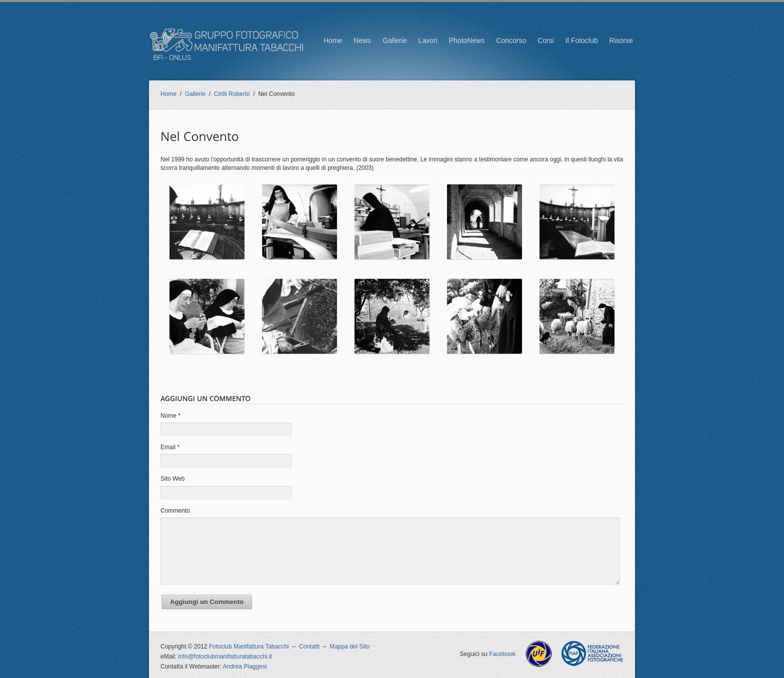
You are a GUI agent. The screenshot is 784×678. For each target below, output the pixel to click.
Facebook (502, 654)
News (362, 40)
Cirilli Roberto (232, 94)
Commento (175, 511)
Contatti (309, 647)
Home (333, 40)
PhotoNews (467, 40)
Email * (170, 447)
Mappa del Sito (349, 647)
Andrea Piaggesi (245, 667)
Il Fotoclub (582, 40)
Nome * (170, 416)
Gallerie (394, 40)
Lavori (428, 40)
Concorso (511, 40)
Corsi (546, 40)
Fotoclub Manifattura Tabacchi (249, 647)
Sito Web (172, 479)
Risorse (621, 40)
